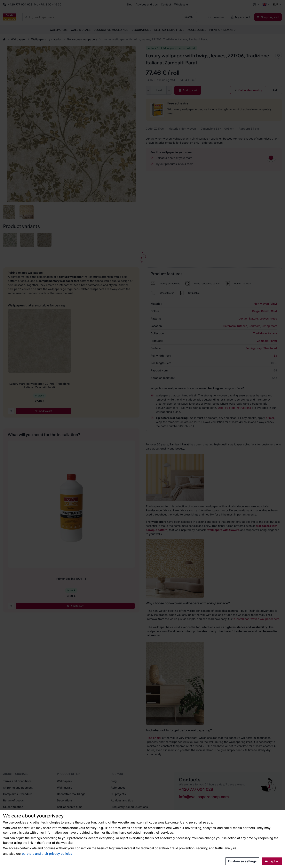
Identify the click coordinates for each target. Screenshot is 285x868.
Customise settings (242, 861)
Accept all (272, 861)
